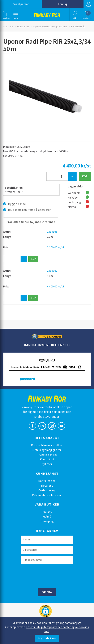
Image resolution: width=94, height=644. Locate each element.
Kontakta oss (47, 481)
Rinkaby (47, 512)
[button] (5, 15)
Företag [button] (63, 4)
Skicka (47, 592)
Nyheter (47, 464)
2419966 (52, 232)
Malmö (47, 516)
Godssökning (47, 490)
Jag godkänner (47, 638)
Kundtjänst (47, 459)
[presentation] (53, 576)
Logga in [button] (89, 4)
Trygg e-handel (47, 455)
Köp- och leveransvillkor (47, 445)
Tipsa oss (47, 486)
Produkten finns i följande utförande (31, 222)
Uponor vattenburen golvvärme (50, 26)
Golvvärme (23, 26)
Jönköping (47, 521)
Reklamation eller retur (47, 495)
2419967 (52, 271)
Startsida (8, 26)
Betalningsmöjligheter (47, 450)
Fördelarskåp (78, 26)
